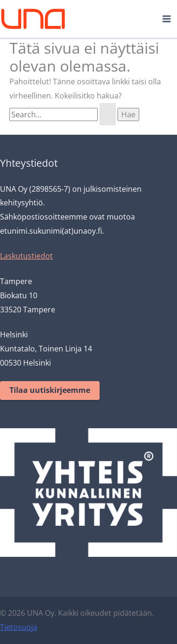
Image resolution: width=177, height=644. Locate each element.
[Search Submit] (108, 114)
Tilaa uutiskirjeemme (50, 390)
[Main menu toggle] (167, 19)
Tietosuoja (19, 627)
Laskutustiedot (26, 256)
